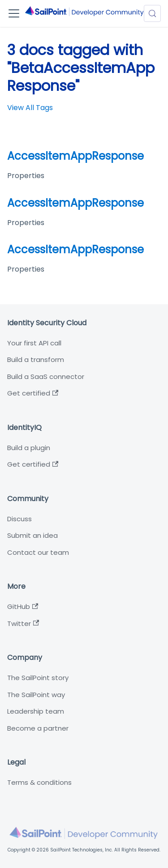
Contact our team (38, 552)
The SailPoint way (36, 695)
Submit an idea (32, 535)
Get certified (33, 393)
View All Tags (30, 108)
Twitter (23, 623)
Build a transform (36, 360)
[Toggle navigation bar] (14, 13)
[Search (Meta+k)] (152, 13)
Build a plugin (29, 448)
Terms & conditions (39, 782)
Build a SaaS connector (46, 377)
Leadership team (36, 711)
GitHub (23, 606)
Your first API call (34, 343)
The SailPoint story (38, 678)
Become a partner (38, 728)
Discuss (19, 519)
